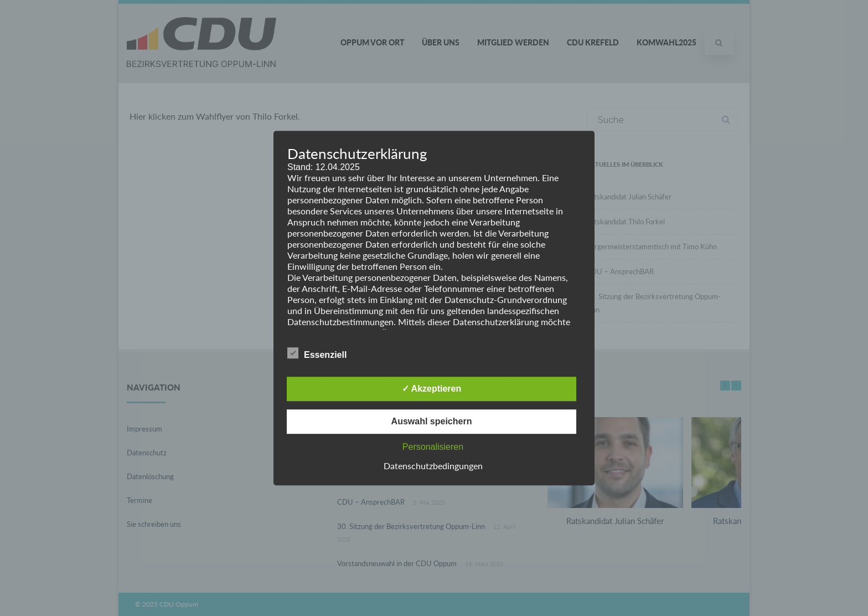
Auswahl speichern (432, 421)
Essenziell (317, 353)
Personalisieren (433, 447)
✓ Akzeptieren (432, 389)
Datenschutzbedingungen (433, 466)
